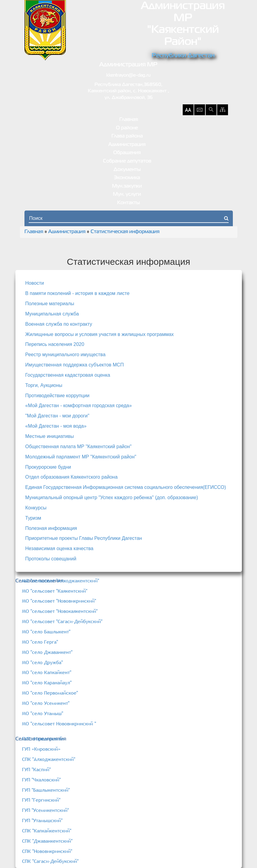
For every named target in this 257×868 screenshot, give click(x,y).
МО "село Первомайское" (50, 693)
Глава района (127, 136)
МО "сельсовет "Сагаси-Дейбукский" (62, 621)
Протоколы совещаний (51, 559)
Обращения (127, 153)
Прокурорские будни (48, 467)
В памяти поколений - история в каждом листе (77, 293)
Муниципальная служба (52, 314)
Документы (127, 170)
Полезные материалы (50, 304)
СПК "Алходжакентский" (49, 759)
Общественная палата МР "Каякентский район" (79, 447)
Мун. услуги (127, 195)
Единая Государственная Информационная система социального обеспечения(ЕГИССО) (126, 487)
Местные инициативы (50, 436)
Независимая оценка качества (59, 548)
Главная (129, 120)
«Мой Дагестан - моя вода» (56, 426)
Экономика (127, 178)
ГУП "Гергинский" (41, 800)
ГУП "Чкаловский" (41, 780)
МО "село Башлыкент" (46, 632)
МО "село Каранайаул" (47, 683)
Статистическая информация (125, 232)
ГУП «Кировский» (41, 749)
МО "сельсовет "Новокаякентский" (60, 611)
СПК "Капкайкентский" (47, 831)
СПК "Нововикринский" (47, 851)
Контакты (128, 203)
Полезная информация (51, 528)
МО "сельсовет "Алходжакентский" (61, 581)
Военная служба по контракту (59, 324)
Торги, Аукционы (44, 385)
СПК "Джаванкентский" (47, 841)
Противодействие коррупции (58, 396)
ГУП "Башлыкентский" (46, 790)
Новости (35, 283)
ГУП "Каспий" (36, 769)
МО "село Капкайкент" (47, 672)
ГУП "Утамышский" (42, 820)
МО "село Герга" (40, 642)
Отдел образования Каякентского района (72, 477)
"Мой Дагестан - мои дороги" (57, 416)
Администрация (127, 145)
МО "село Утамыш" (43, 713)
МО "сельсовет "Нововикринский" (59, 601)
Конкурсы (36, 508)
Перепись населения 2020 (55, 344)
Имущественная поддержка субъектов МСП (75, 365)
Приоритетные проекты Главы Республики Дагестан (84, 538)
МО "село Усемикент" (46, 703)
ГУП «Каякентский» (43, 739)
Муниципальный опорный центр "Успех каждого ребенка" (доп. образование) (112, 497)
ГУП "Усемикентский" (45, 810)
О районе (127, 128)
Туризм (33, 518)
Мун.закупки (127, 186)
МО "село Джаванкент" (47, 652)
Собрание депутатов (127, 161)
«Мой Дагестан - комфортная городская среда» (79, 405)
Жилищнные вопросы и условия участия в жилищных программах (100, 334)
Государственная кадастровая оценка (68, 375)
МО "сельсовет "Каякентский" (55, 591)
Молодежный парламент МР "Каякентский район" (81, 457)
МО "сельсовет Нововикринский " (59, 724)
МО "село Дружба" (42, 662)
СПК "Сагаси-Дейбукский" (50, 861)
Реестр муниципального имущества (66, 355)
